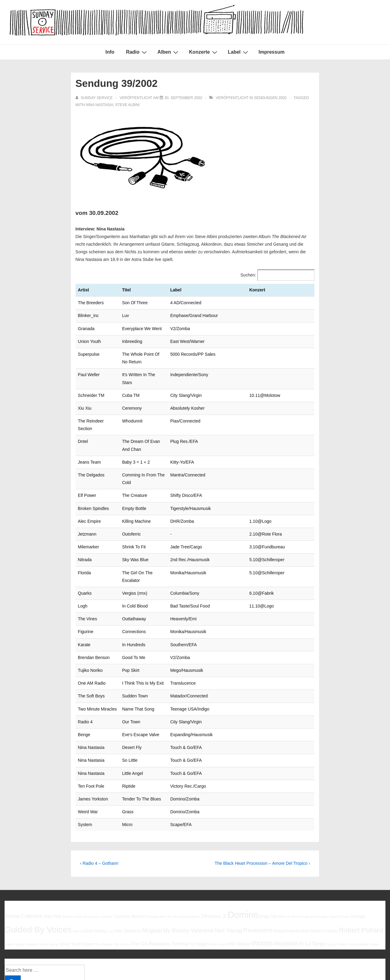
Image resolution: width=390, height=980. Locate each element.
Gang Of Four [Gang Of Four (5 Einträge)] (339, 871)
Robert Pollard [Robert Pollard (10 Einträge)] (361, 884)
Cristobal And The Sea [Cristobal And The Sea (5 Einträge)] (162, 871)
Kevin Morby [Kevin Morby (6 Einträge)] (95, 885)
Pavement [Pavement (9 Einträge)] (257, 884)
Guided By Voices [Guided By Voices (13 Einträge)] (38, 884)
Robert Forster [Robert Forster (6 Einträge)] (324, 885)
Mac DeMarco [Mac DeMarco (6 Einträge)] (128, 885)
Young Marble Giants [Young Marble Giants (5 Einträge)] (364, 898)
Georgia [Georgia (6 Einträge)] (358, 870)
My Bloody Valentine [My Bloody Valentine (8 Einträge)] (188, 884)
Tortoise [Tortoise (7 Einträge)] (180, 898)
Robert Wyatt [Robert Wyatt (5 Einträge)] (14, 898)
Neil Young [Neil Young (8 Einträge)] (228, 884)
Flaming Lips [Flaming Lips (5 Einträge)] (305, 871)
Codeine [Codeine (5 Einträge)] (106, 871)
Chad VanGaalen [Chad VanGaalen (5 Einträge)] (87, 871)
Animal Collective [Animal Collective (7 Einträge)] (24, 870)
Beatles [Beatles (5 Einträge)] (68, 871)
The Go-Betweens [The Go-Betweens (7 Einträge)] (151, 898)
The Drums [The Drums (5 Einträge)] (122, 898)
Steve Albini (127, 105)
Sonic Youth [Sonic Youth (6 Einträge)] (71, 898)
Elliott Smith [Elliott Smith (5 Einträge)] (287, 871)
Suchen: (248, 275)
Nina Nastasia (100, 105)
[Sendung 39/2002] (183, 98)
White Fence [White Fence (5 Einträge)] (218, 898)
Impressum (272, 52)
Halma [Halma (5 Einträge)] (78, 885)
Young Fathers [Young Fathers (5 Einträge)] (337, 898)
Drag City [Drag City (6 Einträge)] (268, 870)
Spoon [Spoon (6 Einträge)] (89, 898)
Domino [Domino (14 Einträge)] (243, 869)
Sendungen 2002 (270, 98)
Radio (137, 52)
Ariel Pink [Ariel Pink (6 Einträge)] (53, 870)
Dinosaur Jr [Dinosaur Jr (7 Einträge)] (214, 870)
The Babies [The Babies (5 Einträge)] (104, 898)
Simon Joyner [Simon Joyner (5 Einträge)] (48, 898)
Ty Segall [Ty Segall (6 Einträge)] (199, 898)
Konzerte (204, 52)
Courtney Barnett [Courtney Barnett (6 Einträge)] (129, 870)
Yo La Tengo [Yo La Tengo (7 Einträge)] (312, 898)
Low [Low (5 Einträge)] (111, 885)
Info (110, 52)
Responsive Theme (365, 961)
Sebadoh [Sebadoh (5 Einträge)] (31, 898)
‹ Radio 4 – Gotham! (99, 817)
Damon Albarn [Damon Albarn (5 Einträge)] (190, 871)
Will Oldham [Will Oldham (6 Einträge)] (239, 898)
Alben (169, 52)
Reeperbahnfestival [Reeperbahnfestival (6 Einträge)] (291, 885)
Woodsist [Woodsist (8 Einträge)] (285, 898)
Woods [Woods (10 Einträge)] (262, 897)
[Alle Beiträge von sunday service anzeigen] (95, 98)
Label (239, 52)
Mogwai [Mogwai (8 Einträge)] (152, 884)
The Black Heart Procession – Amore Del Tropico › (262, 817)
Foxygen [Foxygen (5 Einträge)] (322, 871)
